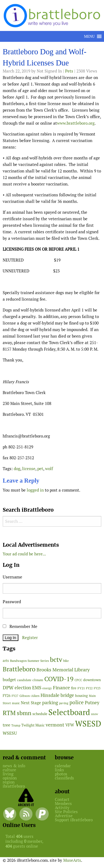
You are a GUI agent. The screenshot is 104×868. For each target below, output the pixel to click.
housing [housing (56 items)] (81, 696)
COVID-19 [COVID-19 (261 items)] (59, 679)
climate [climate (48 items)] (38, 680)
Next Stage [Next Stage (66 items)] (31, 703)
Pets (69, 71)
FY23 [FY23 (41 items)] (97, 688)
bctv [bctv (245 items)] (56, 660)
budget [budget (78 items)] (9, 680)
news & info (14, 766)
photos (61, 774)
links (59, 770)
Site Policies (66, 812)
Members (63, 803)
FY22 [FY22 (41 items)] (89, 688)
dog (17, 469)
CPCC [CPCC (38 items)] (78, 680)
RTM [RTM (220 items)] (9, 713)
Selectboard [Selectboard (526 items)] (69, 712)
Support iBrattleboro (74, 820)
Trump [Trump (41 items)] (16, 725)
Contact (62, 799)
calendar (63, 766)
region (9, 782)
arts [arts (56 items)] (6, 661)
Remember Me (20, 626)
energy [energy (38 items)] (47, 688)
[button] (89, 36)
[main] (52, 272)
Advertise (64, 816)
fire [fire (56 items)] (74, 688)
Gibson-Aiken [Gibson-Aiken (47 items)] (29, 696)
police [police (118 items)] (77, 702)
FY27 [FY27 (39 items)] (15, 696)
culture (9, 770)
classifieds (64, 778)
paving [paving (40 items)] (64, 703)
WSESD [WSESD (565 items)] (88, 724)
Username (12, 577)
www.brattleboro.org (76, 123)
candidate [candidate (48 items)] (24, 680)
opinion (10, 778)
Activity (62, 808)
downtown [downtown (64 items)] (92, 680)
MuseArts (72, 860)
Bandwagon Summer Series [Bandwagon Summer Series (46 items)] (29, 661)
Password (12, 602)
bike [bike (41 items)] (66, 661)
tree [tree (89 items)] (6, 725)
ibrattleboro (14, 786)
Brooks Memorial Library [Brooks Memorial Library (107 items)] (63, 670)
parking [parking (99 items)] (50, 703)
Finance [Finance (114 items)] (61, 688)
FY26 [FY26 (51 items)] (7, 696)
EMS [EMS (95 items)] (37, 688)
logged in (35, 490)
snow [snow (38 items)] (95, 714)
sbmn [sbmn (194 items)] (24, 713)
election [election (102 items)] (23, 688)
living (8, 774)
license (29, 469)
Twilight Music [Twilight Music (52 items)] (33, 725)
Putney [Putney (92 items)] (92, 703)
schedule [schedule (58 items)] (40, 714)
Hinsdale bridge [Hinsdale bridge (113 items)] (57, 695)
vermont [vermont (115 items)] (55, 725)
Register (30, 638)
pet (40, 469)
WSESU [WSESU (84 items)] (10, 733)
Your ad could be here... (24, 554)
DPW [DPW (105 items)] (8, 688)
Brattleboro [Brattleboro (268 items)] (19, 669)
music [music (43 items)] (16, 703)
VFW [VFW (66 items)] (70, 725)
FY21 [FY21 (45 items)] (81, 688)
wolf (49, 469)
